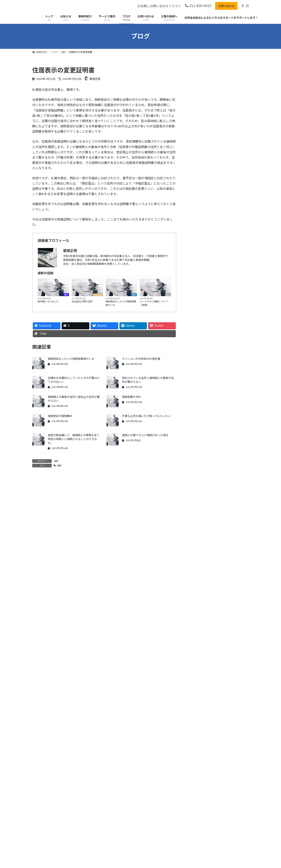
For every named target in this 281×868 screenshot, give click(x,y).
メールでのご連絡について (207, 145)
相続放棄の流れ (132, 397)
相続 (134, 295)
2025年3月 (198, 349)
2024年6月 (198, 420)
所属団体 (197, 534)
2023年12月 (199, 467)
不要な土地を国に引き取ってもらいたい (146, 416)
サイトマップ (74, 799)
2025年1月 (198, 364)
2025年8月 (198, 309)
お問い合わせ (226, 6)
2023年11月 (199, 476)
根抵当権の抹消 (200, 223)
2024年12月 (199, 372)
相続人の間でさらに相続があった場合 (145, 435)
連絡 (168, 295)
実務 (214, 218)
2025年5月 (198, 333)
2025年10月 (199, 293)
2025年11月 (199, 285)
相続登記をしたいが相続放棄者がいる (121, 303)
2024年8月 (198, 404)
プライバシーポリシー (48, 799)
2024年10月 (199, 388)
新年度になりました (48, 301)
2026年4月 (198, 246)
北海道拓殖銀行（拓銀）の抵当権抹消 (215, 207)
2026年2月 (198, 261)
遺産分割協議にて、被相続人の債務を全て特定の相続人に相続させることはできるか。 (74, 439)
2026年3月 (198, 253)
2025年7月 (198, 317)
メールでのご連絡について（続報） (154, 303)
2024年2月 (198, 452)
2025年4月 (198, 341)
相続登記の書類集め (60, 416)
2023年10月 (199, 483)
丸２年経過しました (203, 192)
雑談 (66, 295)
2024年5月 (198, 428)
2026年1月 (198, 269)
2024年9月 (198, 396)
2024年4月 (198, 436)
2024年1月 (198, 460)
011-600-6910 (197, 6)
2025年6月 (198, 325)
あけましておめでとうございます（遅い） (218, 176)
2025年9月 (198, 301)
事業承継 (197, 573)
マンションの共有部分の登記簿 (141, 359)
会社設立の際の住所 (82, 301)
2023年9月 (198, 491)
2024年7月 (198, 412)
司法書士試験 (200, 526)
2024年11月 (199, 380)
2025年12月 (199, 277)
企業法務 (98, 295)
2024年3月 (198, 444)
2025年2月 (198, 357)
